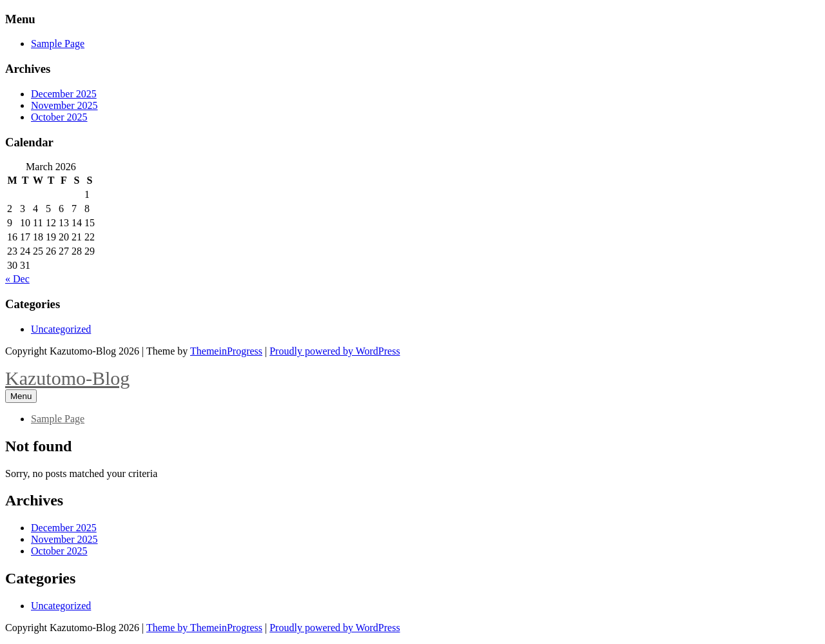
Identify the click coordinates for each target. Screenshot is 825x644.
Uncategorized (61, 329)
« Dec (17, 279)
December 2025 (64, 94)
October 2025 (59, 117)
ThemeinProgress (226, 351)
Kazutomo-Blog (67, 378)
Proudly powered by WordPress (335, 351)
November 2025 (64, 105)
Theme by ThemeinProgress (204, 628)
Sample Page (58, 44)
